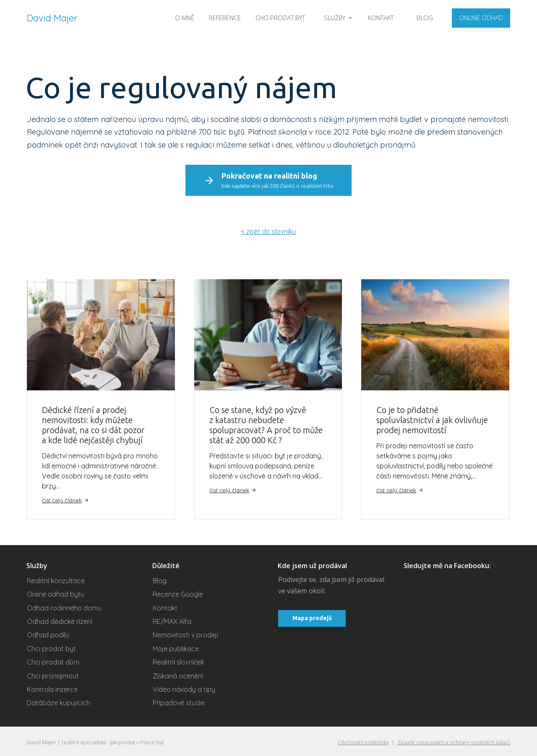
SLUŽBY (335, 18)
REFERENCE (225, 18)
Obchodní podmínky (363, 740)
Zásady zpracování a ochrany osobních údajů (454, 740)
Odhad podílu (48, 633)
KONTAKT (381, 18)
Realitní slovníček (179, 660)
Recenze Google (178, 592)
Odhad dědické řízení (60, 620)
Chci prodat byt (51, 647)
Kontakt (165, 606)
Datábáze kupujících (59, 701)
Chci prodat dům (53, 660)
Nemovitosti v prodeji (185, 633)
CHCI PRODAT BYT (280, 18)
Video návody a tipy (184, 688)
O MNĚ (185, 18)
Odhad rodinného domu (64, 606)
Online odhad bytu (56, 592)
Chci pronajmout (53, 674)
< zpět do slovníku (269, 230)
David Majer (52, 18)
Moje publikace (176, 647)
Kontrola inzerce (52, 688)
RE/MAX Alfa (172, 620)
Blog (160, 579)
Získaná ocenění (178, 674)
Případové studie (179, 701)
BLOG (425, 18)
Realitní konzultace (56, 579)
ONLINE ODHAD (481, 18)
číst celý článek (65, 498)
